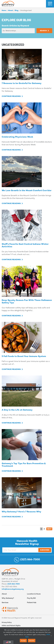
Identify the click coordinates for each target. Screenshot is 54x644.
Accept (23, 641)
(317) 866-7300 (13, 584)
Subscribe (45, 550)
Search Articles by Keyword (15, 26)
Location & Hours (34, 594)
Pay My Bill (31, 598)
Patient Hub (32, 603)
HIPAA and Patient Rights (11, 626)
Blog (17, 11)
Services (5, 603)
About (10, 11)
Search (43, 31)
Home (4, 11)
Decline (32, 641)
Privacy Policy (7, 623)
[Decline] (51, 636)
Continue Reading (11, 96)
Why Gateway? (8, 598)
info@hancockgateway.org (13, 589)
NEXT (49, 529)
